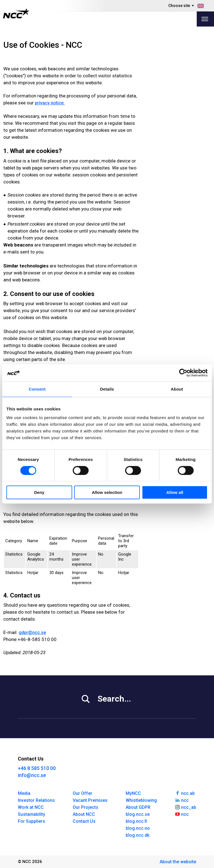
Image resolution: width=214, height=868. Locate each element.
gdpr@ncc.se (32, 633)
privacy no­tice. (50, 103)
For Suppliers (31, 821)
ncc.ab (185, 793)
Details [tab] (107, 389)
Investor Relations (36, 800)
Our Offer (82, 793)
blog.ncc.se (138, 814)
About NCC (84, 814)
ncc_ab (185, 807)
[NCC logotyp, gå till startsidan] (16, 13)
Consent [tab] (37, 389)
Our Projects (86, 807)
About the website (178, 862)
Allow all (175, 492)
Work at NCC (31, 807)
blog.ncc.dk (138, 835)
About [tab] (177, 389)
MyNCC (133, 793)
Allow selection (107, 492)
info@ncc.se (32, 775)
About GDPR (138, 807)
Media (24, 793)
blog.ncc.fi (136, 821)
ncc (182, 800)
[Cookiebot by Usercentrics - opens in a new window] (183, 373)
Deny (39, 492)
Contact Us (84, 821)
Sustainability (31, 814)
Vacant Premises (90, 800)
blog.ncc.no (138, 828)
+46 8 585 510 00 (37, 768)
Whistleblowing (141, 800)
